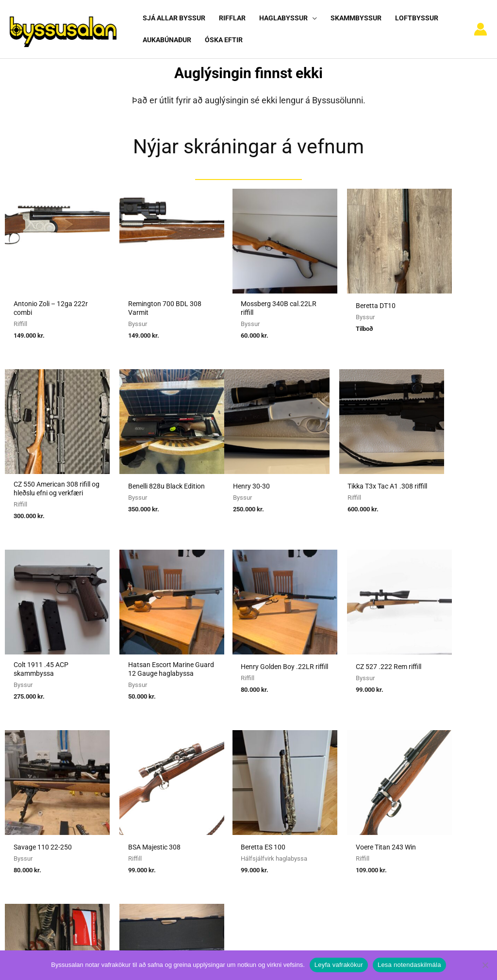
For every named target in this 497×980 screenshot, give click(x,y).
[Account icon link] (480, 25)
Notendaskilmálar (382, 741)
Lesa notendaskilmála (409, 965)
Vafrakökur (371, 782)
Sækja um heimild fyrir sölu (227, 755)
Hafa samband (376, 795)
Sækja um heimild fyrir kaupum (233, 741)
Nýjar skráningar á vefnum (248, 138)
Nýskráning (371, 768)
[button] (311, 18)
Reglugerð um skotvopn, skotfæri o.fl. (243, 782)
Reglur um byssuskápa (218, 795)
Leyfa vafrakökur (339, 965)
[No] (485, 965)
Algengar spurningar (385, 755)
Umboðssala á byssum (219, 768)
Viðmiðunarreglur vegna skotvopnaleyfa (246, 809)
